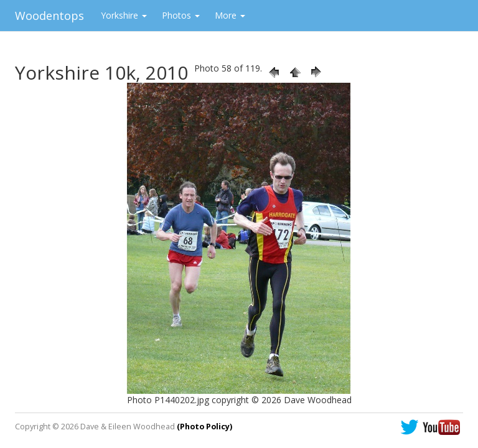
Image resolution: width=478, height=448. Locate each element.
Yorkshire (124, 15)
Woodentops (49, 16)
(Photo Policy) (204, 427)
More (230, 15)
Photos (181, 15)
